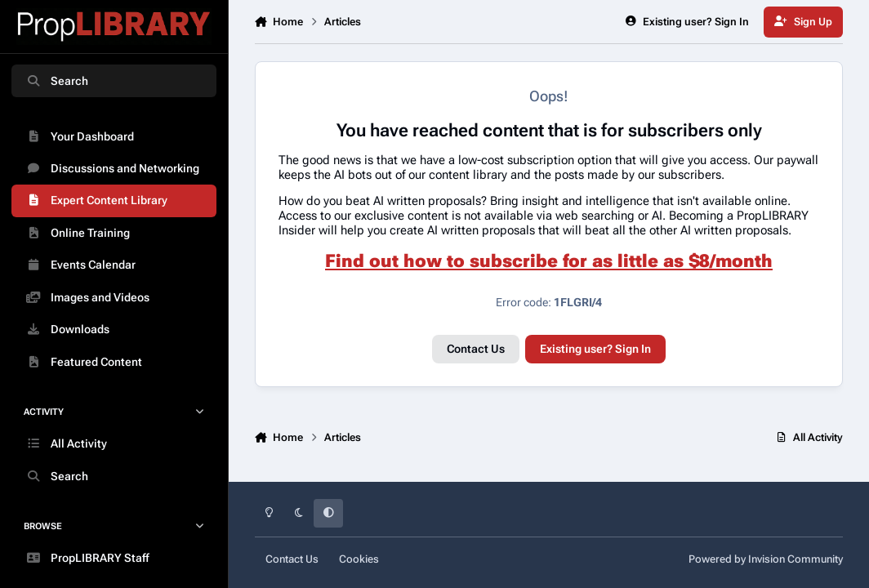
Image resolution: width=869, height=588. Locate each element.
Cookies (359, 559)
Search (57, 81)
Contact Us (476, 349)
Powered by (766, 559)
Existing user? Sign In (595, 349)
